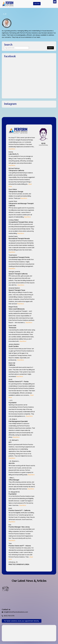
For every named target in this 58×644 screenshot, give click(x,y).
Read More (12, 149)
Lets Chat (37, 4)
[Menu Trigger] (55, 2)
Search (50, 48)
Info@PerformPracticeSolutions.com (16, 612)
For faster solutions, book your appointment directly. (22, 621)
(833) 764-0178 (9, 616)
